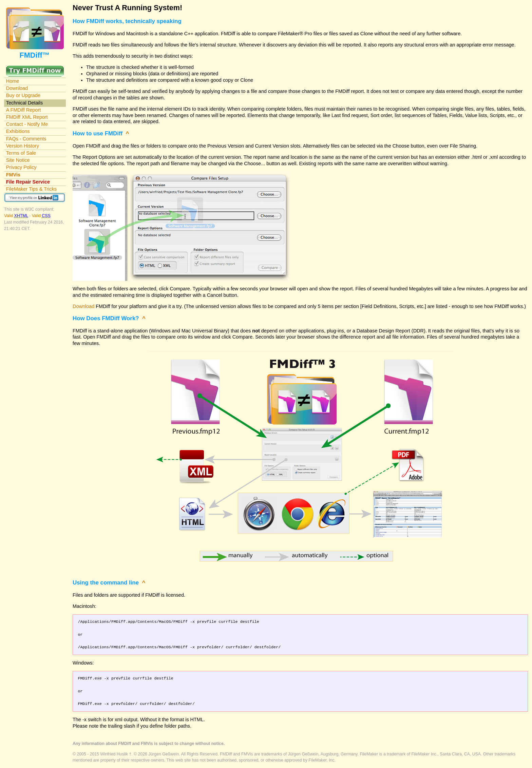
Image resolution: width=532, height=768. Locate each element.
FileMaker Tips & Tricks (31, 189)
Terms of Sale (21, 153)
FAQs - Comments (26, 139)
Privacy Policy (21, 167)
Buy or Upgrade (23, 95)
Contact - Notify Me (27, 124)
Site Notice (18, 160)
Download (17, 88)
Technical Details (24, 103)
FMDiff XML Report (27, 117)
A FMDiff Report (23, 110)
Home (13, 81)
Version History (23, 146)
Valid (17, 216)
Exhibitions (18, 131)
